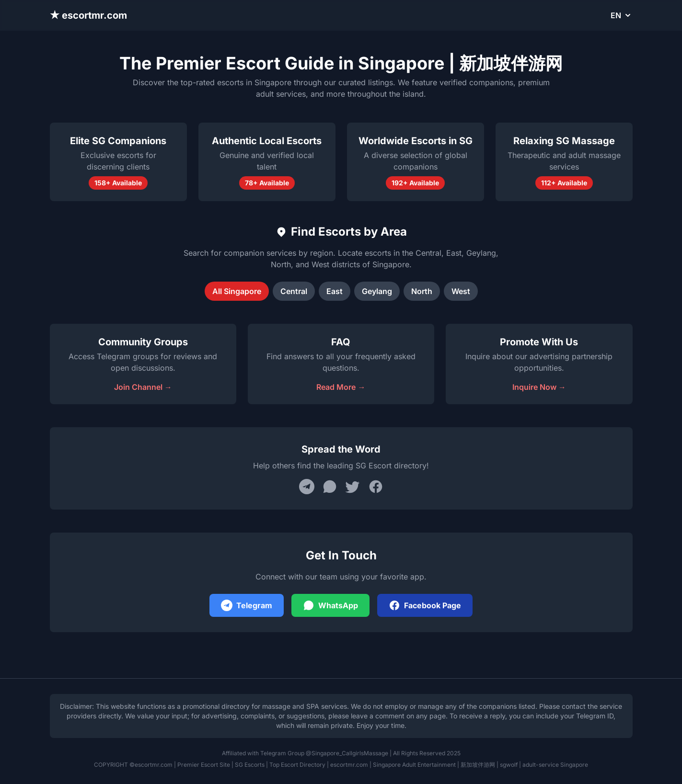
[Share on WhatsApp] (330, 487)
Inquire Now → (539, 387)
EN (622, 15)
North (422, 291)
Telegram (247, 605)
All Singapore (237, 291)
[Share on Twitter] (353, 487)
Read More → (341, 387)
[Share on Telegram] (307, 487)
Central (294, 291)
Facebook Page (425, 605)
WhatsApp (330, 605)
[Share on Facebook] (376, 487)
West (461, 291)
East (335, 291)
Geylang (377, 291)
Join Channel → (143, 387)
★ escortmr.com (89, 15)
